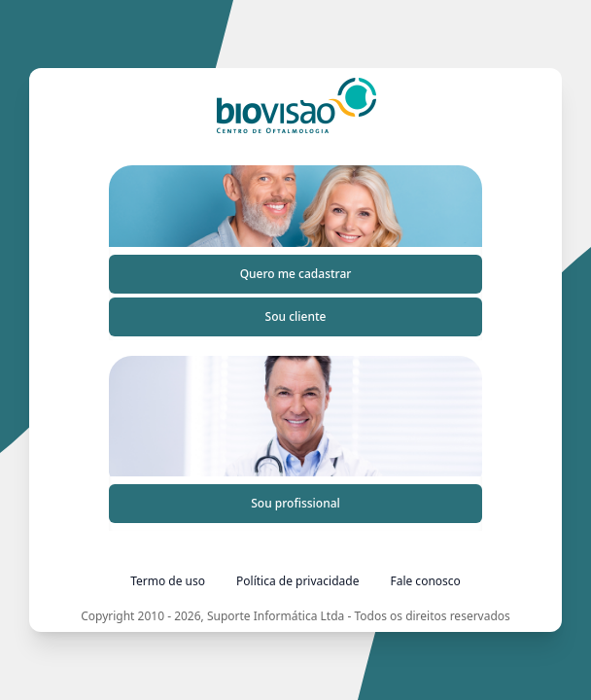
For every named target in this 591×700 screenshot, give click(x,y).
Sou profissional (295, 503)
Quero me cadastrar (296, 274)
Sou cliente (296, 316)
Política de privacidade (297, 581)
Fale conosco (425, 581)
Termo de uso (168, 581)
